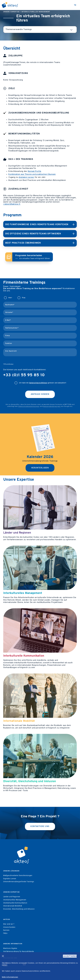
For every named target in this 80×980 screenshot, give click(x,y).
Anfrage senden (40, 394)
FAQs (5, 933)
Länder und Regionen (12, 897)
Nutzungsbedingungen (52, 406)
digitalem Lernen (26, 177)
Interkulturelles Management (36, 12)
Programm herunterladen (33, 257)
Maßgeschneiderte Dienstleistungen (18, 875)
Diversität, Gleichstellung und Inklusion (19, 909)
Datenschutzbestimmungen (29, 406)
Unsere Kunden (9, 927)
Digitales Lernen (10, 879)
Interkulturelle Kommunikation (15, 903)
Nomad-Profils (35, 171)
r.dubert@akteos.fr (12, 204)
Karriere (6, 930)
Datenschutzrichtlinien (38, 383)
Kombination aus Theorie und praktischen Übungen (32, 174)
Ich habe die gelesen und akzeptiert (43, 383)
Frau (24, 298)
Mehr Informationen (10, 977)
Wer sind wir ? (9, 924)
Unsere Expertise (11, 12)
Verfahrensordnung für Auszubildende (19, 951)
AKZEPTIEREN (70, 956)
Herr (10, 298)
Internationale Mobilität (13, 906)
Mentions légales (10, 948)
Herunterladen (40, 468)
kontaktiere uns (40, 826)
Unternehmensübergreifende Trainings (19, 882)
